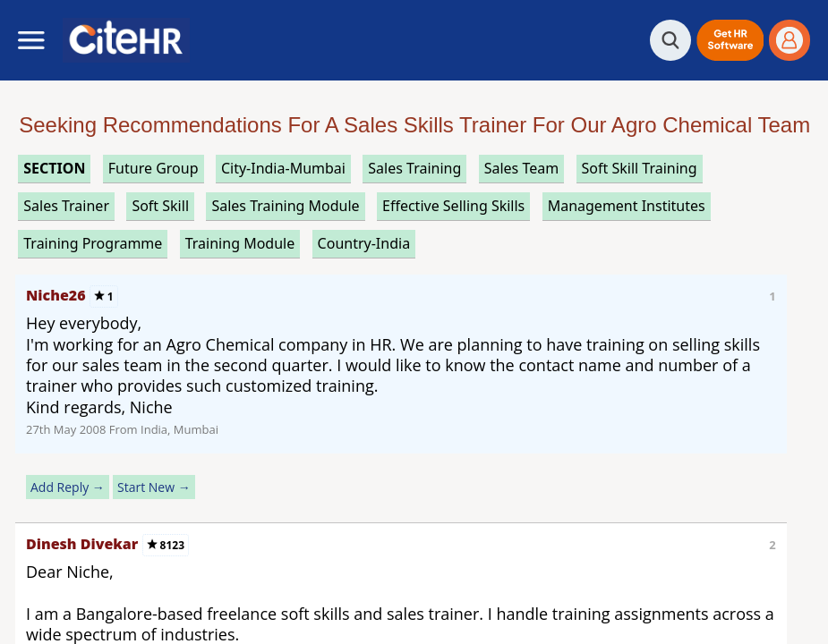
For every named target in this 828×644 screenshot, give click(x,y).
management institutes (627, 206)
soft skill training (640, 168)
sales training (414, 168)
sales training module (285, 206)
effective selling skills (453, 206)
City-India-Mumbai (283, 168)
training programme (93, 243)
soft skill (160, 206)
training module (240, 243)
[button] (730, 40)
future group (154, 168)
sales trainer (66, 206)
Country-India (364, 243)
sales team (521, 168)
